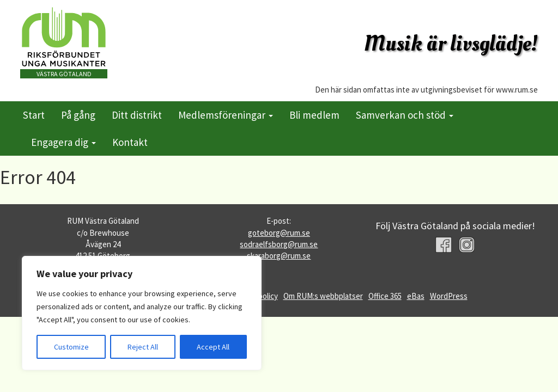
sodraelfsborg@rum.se (279, 244)
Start (34, 115)
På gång (78, 115)
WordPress (449, 296)
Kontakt (130, 142)
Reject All (143, 347)
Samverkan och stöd (405, 115)
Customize (71, 347)
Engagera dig (63, 142)
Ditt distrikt (137, 115)
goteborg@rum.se (279, 233)
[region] (142, 313)
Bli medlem (314, 115)
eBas (416, 296)
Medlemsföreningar (226, 115)
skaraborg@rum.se (279, 256)
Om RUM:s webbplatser (323, 296)
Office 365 (385, 296)
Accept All (213, 347)
